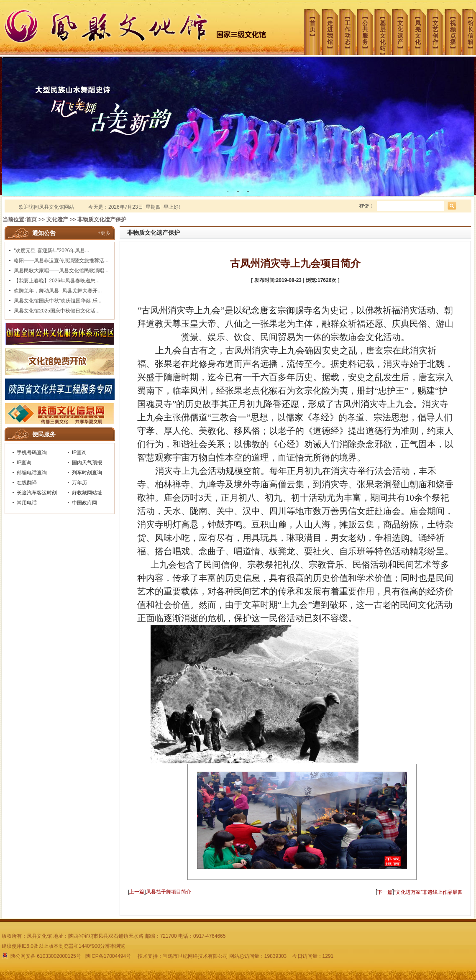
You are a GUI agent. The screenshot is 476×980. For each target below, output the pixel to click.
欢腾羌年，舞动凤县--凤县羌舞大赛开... (58, 291)
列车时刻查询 (87, 473)
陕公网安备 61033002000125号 (42, 956)
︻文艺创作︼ (438, 29)
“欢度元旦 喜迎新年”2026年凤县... (51, 251)
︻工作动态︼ (350, 29)
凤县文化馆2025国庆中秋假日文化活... (57, 311)
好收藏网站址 (87, 493)
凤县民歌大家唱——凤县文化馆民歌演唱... (61, 271)
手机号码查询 (32, 453)
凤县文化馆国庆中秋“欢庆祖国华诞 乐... (58, 301)
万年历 (79, 483)
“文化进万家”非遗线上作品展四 (428, 892)
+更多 (104, 233)
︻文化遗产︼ (403, 29)
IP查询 (79, 453)
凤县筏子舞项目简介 (169, 892)
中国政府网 (84, 503)
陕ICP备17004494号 (108, 956)
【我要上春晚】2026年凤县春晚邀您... (57, 281)
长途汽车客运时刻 (37, 493)
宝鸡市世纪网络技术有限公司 (195, 956)
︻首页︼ (315, 23)
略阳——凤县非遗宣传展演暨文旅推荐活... (61, 261)
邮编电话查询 (32, 473)
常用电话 (27, 503)
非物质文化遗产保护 (102, 219)
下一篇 (385, 892)
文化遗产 (57, 219)
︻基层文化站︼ (385, 31)
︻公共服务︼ (368, 29)
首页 (31, 219)
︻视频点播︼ (456, 29)
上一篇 (137, 892)
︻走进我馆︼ (333, 29)
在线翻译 (27, 483)
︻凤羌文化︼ (420, 29)
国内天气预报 (87, 463)
